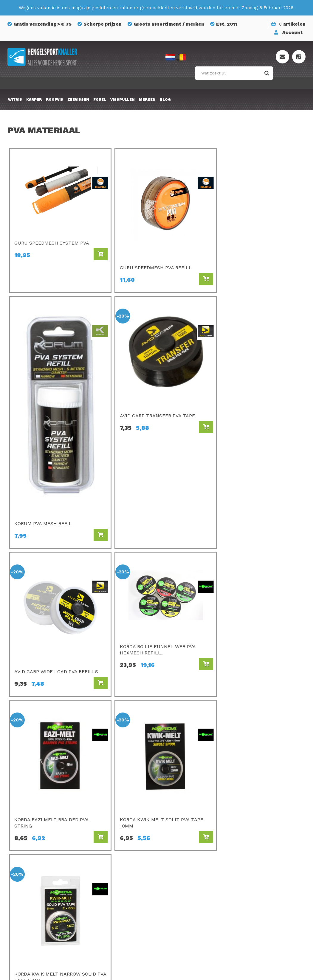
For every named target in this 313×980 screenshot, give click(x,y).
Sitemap (249, 838)
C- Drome (101, 813)
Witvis (15, 99)
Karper (34, 99)
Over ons (249, 822)
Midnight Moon (184, 897)
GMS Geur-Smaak (187, 863)
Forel (100, 99)
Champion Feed (107, 838)
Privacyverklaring (203, 970)
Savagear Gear (183, 855)
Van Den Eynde (107, 847)
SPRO (173, 838)
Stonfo (98, 897)
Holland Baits (182, 872)
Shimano (100, 863)
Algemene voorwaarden (266, 863)
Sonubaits (102, 822)
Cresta (97, 888)
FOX (171, 880)
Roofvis (55, 99)
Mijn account (254, 847)
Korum (97, 905)
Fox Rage (100, 872)
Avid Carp (178, 805)
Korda (174, 813)
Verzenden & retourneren (267, 813)
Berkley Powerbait (188, 905)
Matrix (97, 830)
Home (219, 659)
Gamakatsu (180, 822)
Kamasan (177, 830)
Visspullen (123, 99)
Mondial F (178, 847)
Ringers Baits (105, 880)
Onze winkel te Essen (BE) (268, 872)
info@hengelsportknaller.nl (46, 839)
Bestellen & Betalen (262, 805)
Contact (248, 830)
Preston (99, 805)
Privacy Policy (255, 855)
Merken (147, 99)
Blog (165, 99)
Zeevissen (78, 99)
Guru (95, 855)
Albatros (177, 888)
